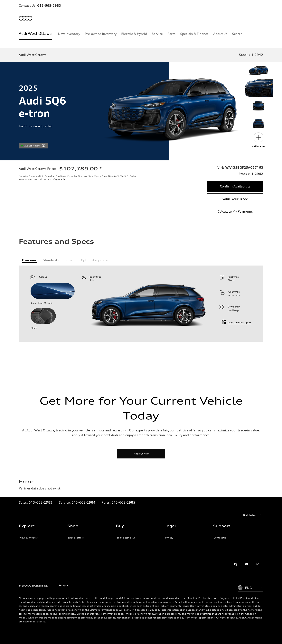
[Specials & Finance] (194, 34)
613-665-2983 (49, 5)
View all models (28, 538)
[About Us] (220, 34)
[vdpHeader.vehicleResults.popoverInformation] (43, 146)
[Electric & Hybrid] (134, 34)
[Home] (26, 18)
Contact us (220, 538)
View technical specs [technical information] (236, 323)
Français (64, 585)
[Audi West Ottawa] (35, 34)
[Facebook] (236, 564)
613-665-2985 (123, 502)
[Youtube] (247, 564)
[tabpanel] (141, 304)
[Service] (157, 34)
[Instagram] (258, 564)
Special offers (76, 538)
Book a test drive (126, 538)
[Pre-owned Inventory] (101, 34)
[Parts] (171, 34)
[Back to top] (253, 515)
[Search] (237, 34)
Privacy (169, 538)
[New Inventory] (69, 34)
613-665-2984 (83, 502)
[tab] (29, 260)
